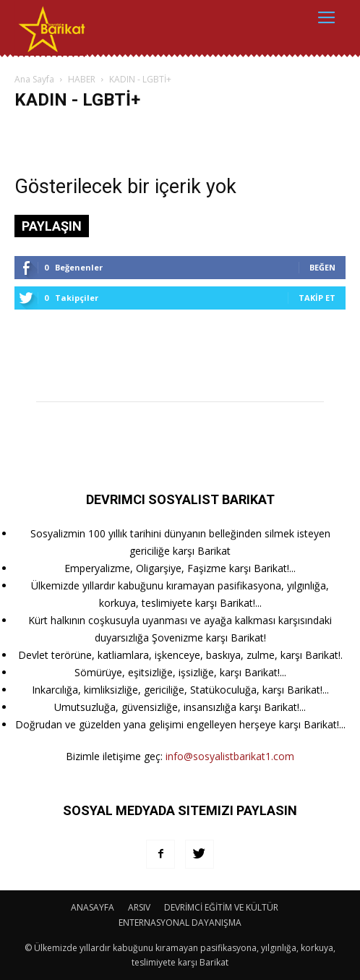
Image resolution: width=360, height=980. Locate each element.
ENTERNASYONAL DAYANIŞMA (180, 923)
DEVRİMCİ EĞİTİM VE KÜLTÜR (221, 907)
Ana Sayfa (34, 79)
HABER (82, 79)
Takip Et (317, 298)
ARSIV (139, 907)
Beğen (322, 267)
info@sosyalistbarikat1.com (230, 756)
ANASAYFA (93, 907)
